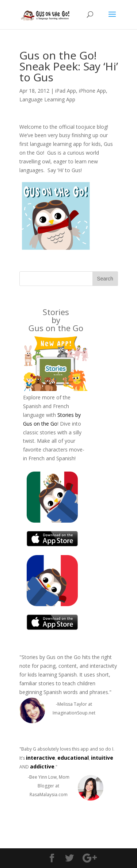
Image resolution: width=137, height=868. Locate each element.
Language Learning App (47, 99)
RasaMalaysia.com (49, 795)
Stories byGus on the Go (56, 320)
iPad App (66, 91)
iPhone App (92, 91)
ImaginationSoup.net (74, 713)
